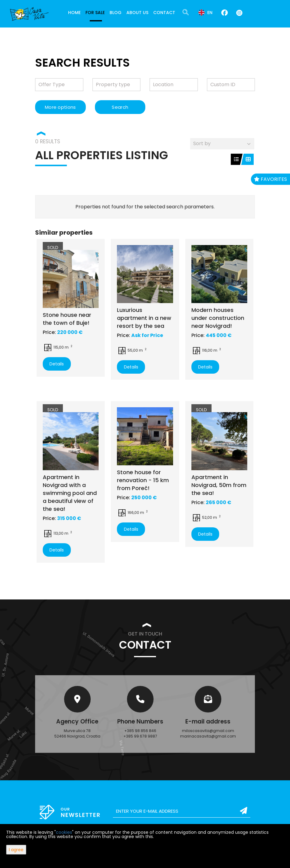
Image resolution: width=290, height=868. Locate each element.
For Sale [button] (95, 13)
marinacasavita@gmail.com (208, 736)
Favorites (270, 179)
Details (57, 364)
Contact (164, 13)
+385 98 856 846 (140, 731)
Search (120, 107)
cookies (64, 832)
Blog (116, 13)
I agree (16, 850)
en (205, 13)
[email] (182, 811)
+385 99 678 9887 (140, 736)
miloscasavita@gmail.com (208, 731)
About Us (137, 13)
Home (74, 13)
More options (60, 107)
